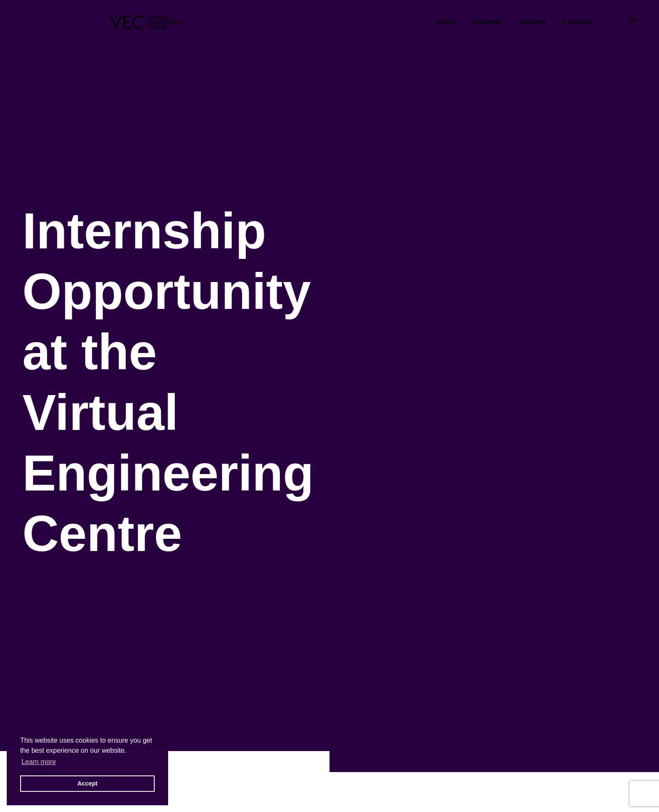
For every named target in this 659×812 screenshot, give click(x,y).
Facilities (577, 22)
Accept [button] (87, 783)
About (445, 22)
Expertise (487, 22)
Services (532, 22)
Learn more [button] (39, 762)
